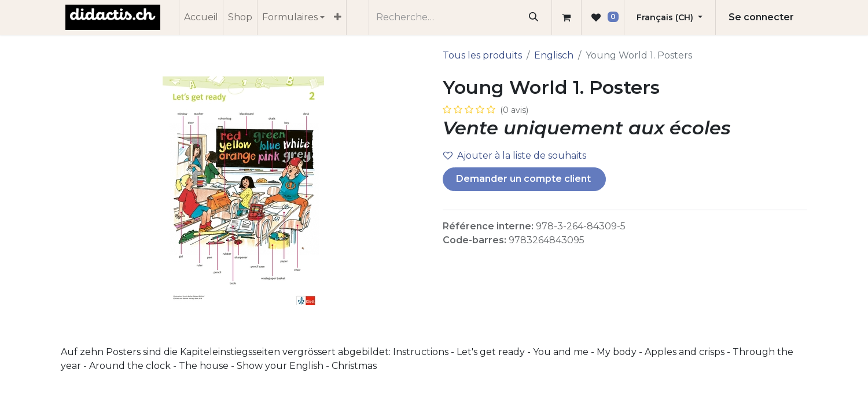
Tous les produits (482, 55)
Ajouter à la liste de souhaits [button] (515, 156)
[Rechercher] (534, 17)
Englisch (554, 55)
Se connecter (761, 17)
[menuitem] (201, 17)
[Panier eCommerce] (567, 17)
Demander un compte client (525, 179)
